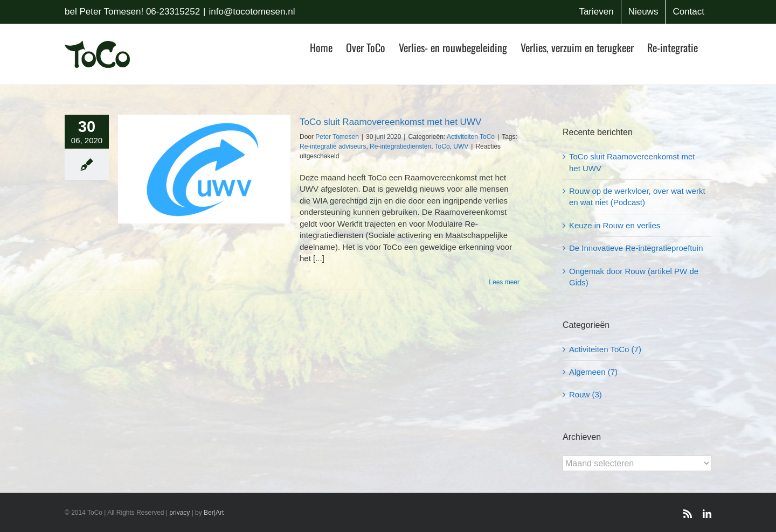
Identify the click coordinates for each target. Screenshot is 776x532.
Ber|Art (214, 513)
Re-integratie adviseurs (333, 146)
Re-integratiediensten (400, 146)
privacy (179, 513)
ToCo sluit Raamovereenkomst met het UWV (390, 122)
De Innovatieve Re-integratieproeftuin (636, 248)
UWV (461, 146)
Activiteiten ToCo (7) (605, 349)
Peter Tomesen (337, 137)
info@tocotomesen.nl (252, 12)
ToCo (442, 146)
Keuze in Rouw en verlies (615, 225)
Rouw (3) (586, 394)
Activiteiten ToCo (471, 137)
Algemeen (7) (593, 372)
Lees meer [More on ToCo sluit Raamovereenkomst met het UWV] (504, 282)
